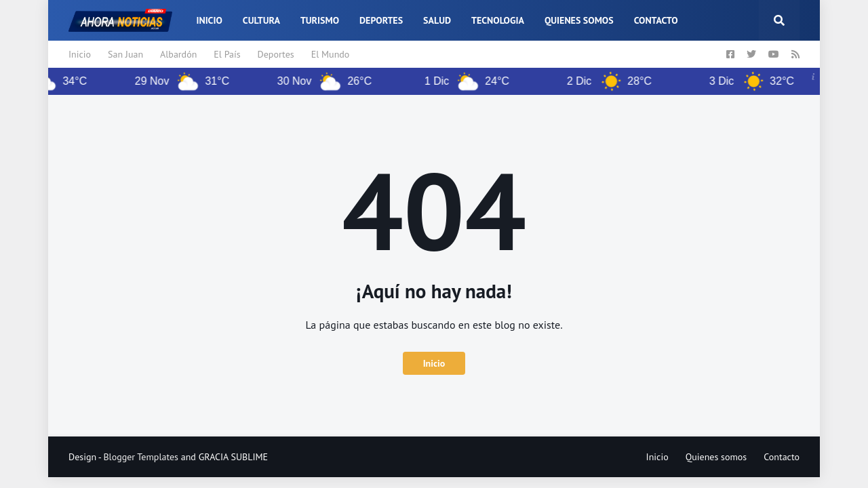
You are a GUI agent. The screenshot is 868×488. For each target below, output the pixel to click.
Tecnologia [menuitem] (498, 20)
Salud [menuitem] (437, 20)
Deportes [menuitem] (381, 20)
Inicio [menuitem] (209, 20)
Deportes (276, 54)
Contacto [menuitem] (656, 20)
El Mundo (331, 54)
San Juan (125, 54)
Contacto (782, 457)
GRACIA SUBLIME (233, 457)
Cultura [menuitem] (261, 20)
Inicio (80, 54)
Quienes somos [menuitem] (579, 20)
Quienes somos (716, 457)
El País (227, 54)
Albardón (178, 54)
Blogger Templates (141, 457)
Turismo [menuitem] (320, 20)
